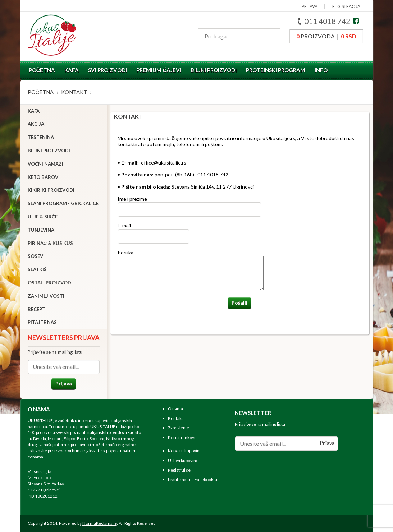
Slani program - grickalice (63, 203)
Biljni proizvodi (214, 70)
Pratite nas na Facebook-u (193, 479)
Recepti (37, 309)
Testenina (41, 137)
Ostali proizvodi (50, 283)
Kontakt (74, 92)
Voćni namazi (45, 164)
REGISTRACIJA (346, 6)
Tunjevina (41, 230)
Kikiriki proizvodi (51, 190)
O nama (175, 409)
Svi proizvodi (108, 70)
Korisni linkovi (182, 437)
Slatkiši (38, 269)
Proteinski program (276, 70)
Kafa (72, 70)
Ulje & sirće (43, 217)
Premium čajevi (159, 70)
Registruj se (179, 470)
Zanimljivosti (46, 296)
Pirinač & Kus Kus (50, 243)
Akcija (36, 124)
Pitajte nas (42, 322)
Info (321, 70)
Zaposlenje (179, 428)
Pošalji (239, 303)
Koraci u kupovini (184, 451)
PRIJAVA (310, 6)
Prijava (64, 383)
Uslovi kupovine (183, 460)
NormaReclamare (100, 523)
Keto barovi (44, 177)
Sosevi (36, 256)
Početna (42, 70)
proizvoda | (326, 36)
